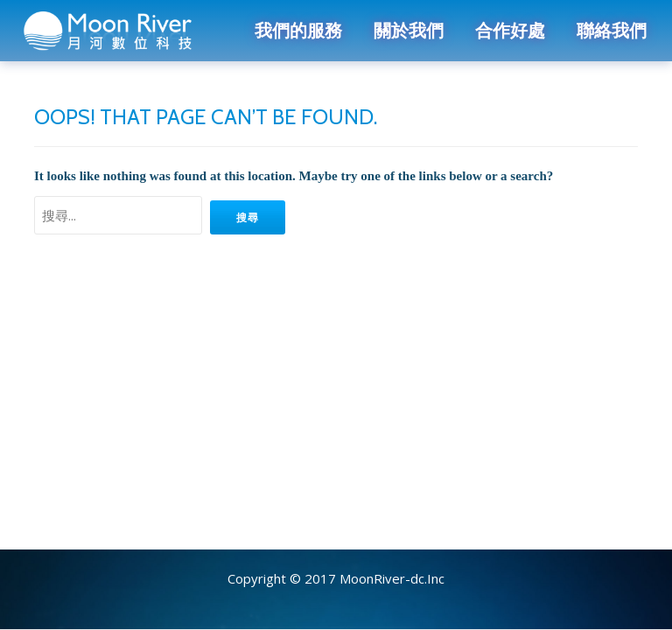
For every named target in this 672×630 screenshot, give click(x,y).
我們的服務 (298, 31)
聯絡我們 (612, 31)
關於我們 (409, 31)
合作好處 (510, 31)
